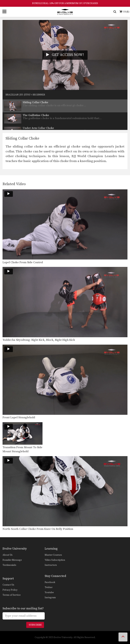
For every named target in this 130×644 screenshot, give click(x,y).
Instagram (50, 598)
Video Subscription (55, 560)
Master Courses (53, 555)
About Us (8, 555)
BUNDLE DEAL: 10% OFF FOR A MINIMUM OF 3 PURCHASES (65, 3)
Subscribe (35, 625)
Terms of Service (12, 595)
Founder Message (12, 560)
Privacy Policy (10, 590)
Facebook (50, 582)
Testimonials (9, 565)
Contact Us (8, 585)
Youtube (49, 592)
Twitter (49, 587)
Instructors (51, 565)
